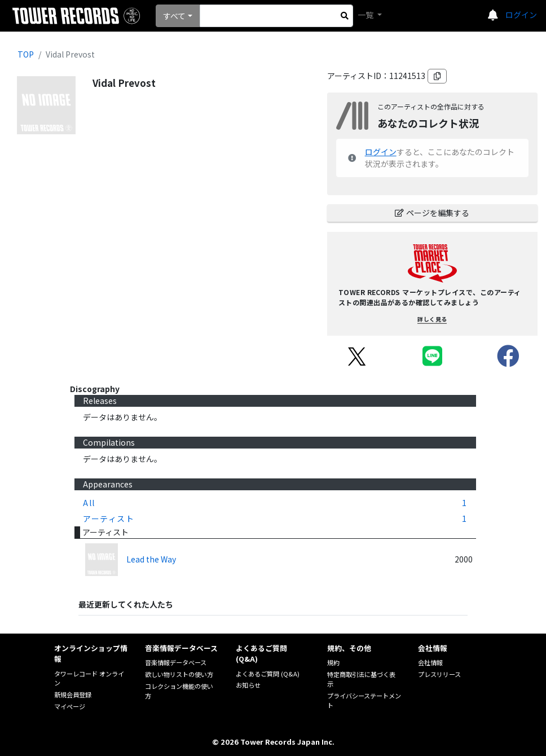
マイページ (70, 706)
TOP (26, 54)
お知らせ (248, 685)
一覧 (366, 15)
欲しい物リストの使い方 (179, 674)
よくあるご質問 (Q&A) (268, 674)
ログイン (521, 15)
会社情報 (430, 662)
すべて (174, 16)
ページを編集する (432, 213)
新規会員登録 (73, 695)
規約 (333, 662)
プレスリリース (439, 674)
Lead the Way (151, 559)
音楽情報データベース (176, 662)
